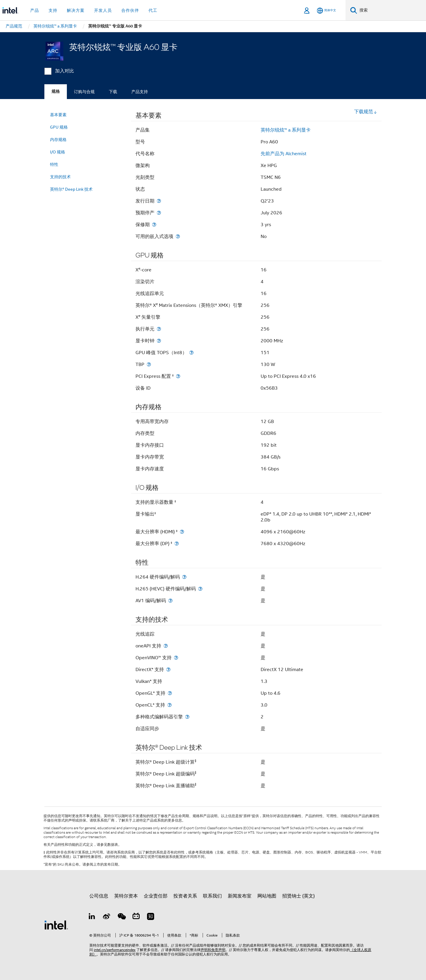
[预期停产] (159, 213)
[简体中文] (326, 10)
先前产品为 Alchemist (284, 154)
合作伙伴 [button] (130, 10)
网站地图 (267, 896)
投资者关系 (185, 896)
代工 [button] (153, 10)
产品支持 (140, 92)
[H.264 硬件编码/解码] (184, 577)
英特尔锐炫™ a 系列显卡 (286, 130)
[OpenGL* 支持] (170, 693)
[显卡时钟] (159, 341)
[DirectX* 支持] (168, 669)
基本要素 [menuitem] (58, 115)
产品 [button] (35, 10)
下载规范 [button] (366, 112)
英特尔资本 (126, 896)
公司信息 (99, 896)
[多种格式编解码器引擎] (187, 717)
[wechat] (121, 917)
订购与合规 (84, 92)
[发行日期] (159, 201)
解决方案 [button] (76, 10)
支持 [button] (53, 10)
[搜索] (354, 10)
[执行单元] (159, 329)
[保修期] (154, 225)
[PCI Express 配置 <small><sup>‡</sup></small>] (178, 376)
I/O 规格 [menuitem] (58, 152)
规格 (56, 91)
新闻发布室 (240, 896)
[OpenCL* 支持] (170, 705)
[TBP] (149, 364)
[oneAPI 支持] (166, 646)
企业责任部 (156, 896)
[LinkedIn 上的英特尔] (92, 917)
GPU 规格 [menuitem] (59, 127)
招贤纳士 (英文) (298, 896)
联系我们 (212, 896)
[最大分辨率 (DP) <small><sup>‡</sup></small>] (177, 544)
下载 (113, 92)
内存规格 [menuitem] (58, 140)
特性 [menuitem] (54, 164)
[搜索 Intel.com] (392, 10)
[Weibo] (107, 917)
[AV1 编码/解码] (170, 601)
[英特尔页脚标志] (56, 925)
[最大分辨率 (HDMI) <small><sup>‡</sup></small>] (182, 532)
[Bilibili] (136, 917)
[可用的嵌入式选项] (178, 236)
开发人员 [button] (103, 10)
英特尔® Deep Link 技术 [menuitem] (71, 189)
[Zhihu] (151, 917)
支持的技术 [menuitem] (60, 177)
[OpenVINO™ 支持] (176, 658)
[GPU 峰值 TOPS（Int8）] (191, 353)
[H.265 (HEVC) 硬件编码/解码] (200, 589)
